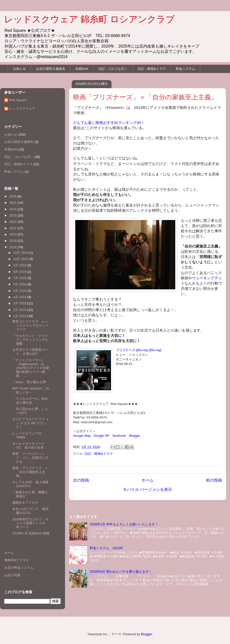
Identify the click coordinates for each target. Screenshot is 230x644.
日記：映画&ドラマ (152, 69)
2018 (13, 247)
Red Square (18, 100)
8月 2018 (20, 272)
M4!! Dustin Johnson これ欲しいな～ (31, 390)
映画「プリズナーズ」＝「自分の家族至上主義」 (30, 472)
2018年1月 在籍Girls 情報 (31, 533)
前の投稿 (214, 480)
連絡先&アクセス (17, 560)
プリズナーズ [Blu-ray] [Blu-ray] (138, 350)
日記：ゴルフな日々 (113, 69)
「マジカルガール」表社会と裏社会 (30, 401)
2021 (13, 228)
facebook (119, 436)
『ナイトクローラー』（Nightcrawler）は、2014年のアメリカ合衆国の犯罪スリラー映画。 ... (31, 368)
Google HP (101, 436)
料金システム (185, 69)
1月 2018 (20, 316)
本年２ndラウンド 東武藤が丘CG (30, 511)
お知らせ (19, 69)
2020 (13, 234)
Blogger (135, 436)
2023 (13, 215)
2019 (13, 241)
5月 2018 (20, 291)
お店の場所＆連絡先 (51, 69)
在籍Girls (82, 69)
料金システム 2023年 (106, 548)
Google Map (82, 436)
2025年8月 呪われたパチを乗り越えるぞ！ (121, 572)
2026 (13, 196)
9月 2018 (20, 265)
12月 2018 (21, 253)
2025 (13, 203)
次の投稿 (81, 480)
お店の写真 (12, 575)
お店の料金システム (19, 568)
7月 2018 (20, 278)
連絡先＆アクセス (25, 502)
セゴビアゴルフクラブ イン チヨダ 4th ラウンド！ (31, 423)
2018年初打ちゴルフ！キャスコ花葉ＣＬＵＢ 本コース (30, 523)
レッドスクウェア (22, 109)
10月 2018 (21, 259)
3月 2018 (20, 303)
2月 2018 (20, 310)
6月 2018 (20, 284)
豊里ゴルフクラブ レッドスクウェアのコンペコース (30, 325)
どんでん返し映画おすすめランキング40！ (109, 123)
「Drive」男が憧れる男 (29, 382)
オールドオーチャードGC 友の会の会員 (28, 446)
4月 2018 (20, 297)
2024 (13, 209)
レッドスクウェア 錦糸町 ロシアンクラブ (89, 19)
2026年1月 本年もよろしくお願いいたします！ (124, 524)
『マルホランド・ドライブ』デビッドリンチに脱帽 (30, 340)
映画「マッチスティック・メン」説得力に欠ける (30, 458)
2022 (13, 222)
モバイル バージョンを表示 (147, 489)
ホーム (147, 480)
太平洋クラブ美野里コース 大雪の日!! (30, 352)
